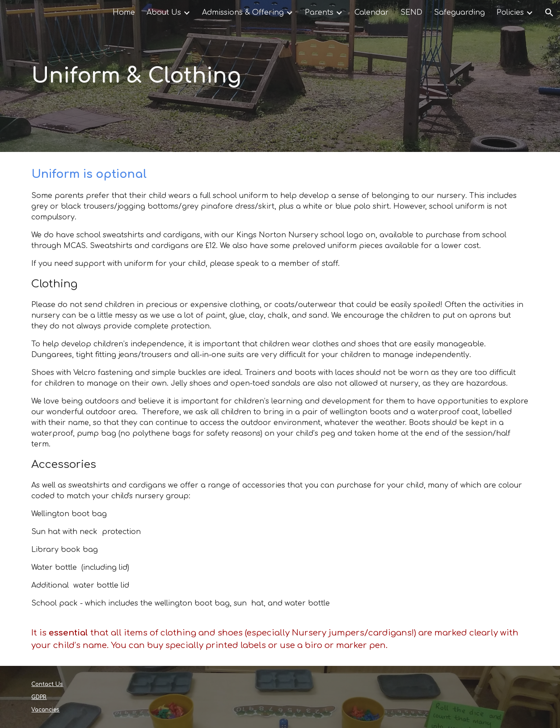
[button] (549, 13)
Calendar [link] (372, 13)
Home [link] (124, 13)
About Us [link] (164, 13)
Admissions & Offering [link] (243, 13)
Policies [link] (510, 13)
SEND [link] (411, 13)
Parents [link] (319, 13)
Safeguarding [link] (459, 13)
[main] (280, 76)
